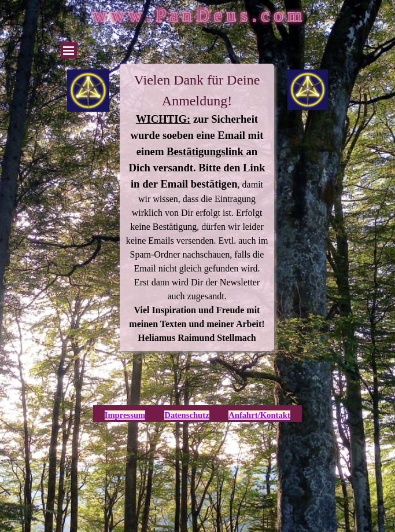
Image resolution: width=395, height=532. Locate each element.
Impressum (125, 415)
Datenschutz (187, 415)
